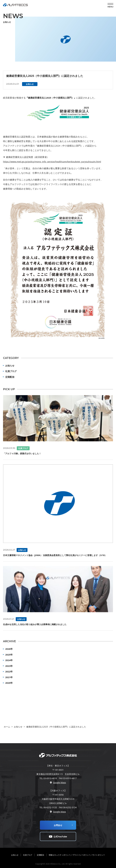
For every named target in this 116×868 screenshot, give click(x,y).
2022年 (9, 671)
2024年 (9, 660)
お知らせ (10, 366)
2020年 (9, 683)
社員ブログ (11, 371)
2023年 (9, 666)
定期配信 (10, 377)
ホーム (7, 727)
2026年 (9, 649)
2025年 (9, 655)
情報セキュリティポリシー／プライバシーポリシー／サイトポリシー (77, 855)
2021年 (9, 677)
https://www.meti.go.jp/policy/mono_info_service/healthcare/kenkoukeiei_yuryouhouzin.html (52, 161)
